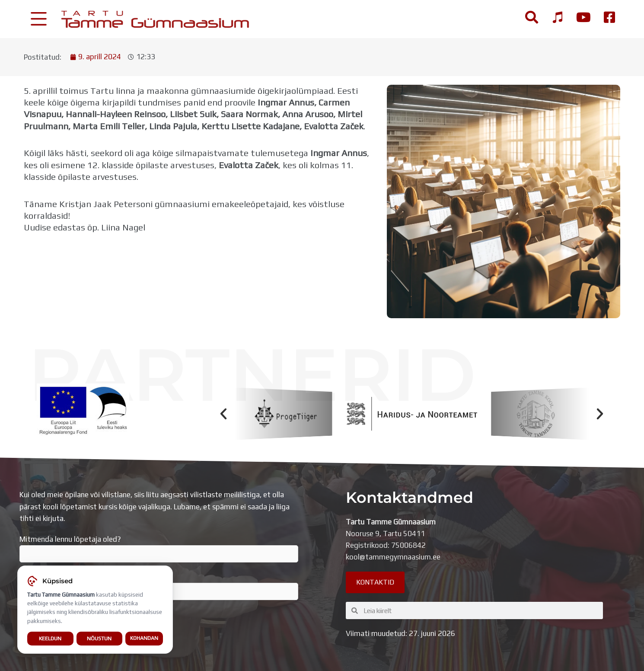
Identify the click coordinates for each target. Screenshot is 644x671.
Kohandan (144, 638)
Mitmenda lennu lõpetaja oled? (159, 549)
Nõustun (99, 638)
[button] (223, 414)
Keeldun (50, 638)
